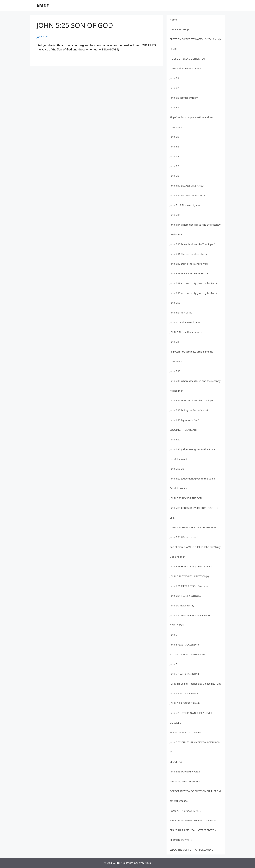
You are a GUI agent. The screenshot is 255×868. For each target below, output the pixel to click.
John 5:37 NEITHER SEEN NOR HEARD (191, 615)
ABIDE (43, 6)
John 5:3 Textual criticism (184, 98)
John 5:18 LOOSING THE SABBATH (189, 273)
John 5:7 (174, 156)
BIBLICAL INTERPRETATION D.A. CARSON (193, 820)
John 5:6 (174, 146)
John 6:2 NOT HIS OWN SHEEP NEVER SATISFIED (191, 718)
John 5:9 (174, 176)
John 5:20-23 (177, 469)
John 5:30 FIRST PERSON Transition (190, 586)
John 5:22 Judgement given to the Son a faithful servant (192, 454)
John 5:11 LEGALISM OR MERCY (188, 195)
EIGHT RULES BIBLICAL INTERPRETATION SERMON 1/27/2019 (193, 835)
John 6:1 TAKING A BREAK (184, 693)
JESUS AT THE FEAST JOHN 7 (185, 811)
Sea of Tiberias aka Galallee (185, 732)
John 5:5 (174, 137)
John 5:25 (42, 37)
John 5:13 (175, 215)
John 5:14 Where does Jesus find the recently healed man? (195, 229)
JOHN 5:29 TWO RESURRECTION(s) (189, 576)
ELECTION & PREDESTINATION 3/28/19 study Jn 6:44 (195, 44)
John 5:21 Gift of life (181, 312)
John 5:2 (174, 88)
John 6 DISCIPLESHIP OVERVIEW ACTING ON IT (195, 747)
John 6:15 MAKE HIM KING (185, 771)
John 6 (173, 635)
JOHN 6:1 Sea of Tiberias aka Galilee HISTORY (195, 684)
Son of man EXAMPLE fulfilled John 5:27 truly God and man (195, 552)
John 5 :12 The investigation (186, 205)
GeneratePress (142, 863)
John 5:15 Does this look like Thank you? (193, 244)
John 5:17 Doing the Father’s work (189, 264)
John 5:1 (174, 78)
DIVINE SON (177, 625)
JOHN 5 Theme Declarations (186, 68)
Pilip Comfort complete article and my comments (191, 122)
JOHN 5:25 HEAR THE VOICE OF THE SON (193, 527)
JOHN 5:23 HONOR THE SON (186, 498)
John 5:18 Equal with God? (185, 420)
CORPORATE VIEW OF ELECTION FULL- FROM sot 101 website (195, 796)
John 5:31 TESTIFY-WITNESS (185, 596)
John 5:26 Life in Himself (184, 537)
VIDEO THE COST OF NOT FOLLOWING (192, 850)
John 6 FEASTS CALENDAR (184, 645)
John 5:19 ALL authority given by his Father (194, 283)
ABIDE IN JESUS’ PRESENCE (185, 781)
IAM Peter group (179, 29)
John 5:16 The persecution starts (188, 254)
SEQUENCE (176, 762)
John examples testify (182, 605)
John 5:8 (174, 166)
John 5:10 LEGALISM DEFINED (187, 186)
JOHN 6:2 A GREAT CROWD (185, 703)
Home (173, 20)
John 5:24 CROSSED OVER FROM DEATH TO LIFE (194, 513)
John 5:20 (175, 303)
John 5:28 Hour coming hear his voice (191, 566)
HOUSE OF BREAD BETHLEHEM (187, 59)
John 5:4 (174, 107)
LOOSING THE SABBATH (183, 430)
